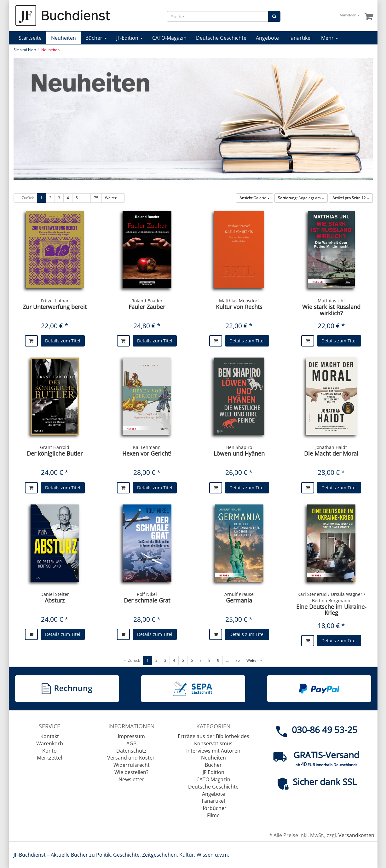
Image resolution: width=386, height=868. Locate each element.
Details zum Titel (63, 341)
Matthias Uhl (331, 301)
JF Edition (213, 772)
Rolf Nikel (147, 594)
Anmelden (350, 15)
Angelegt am (301, 198)
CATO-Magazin (169, 38)
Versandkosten (356, 835)
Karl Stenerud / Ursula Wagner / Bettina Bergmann (331, 597)
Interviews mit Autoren (213, 751)
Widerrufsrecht (132, 765)
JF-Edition (130, 38)
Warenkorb (50, 743)
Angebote (267, 38)
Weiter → (113, 198)
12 (351, 198)
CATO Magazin (213, 779)
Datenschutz (131, 751)
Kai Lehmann (147, 447)
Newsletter (131, 779)
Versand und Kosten (131, 758)
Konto (49, 751)
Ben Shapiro (239, 447)
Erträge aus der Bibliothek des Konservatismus (213, 740)
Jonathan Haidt (331, 447)
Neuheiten (63, 38)
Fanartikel (300, 38)
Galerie (255, 198)
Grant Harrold (55, 447)
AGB (131, 743)
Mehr (330, 38)
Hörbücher (213, 808)
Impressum (131, 736)
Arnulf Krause (239, 594)
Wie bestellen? (131, 772)
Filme (213, 815)
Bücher (96, 38)
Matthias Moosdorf (239, 301)
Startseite (30, 38)
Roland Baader (147, 301)
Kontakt (50, 736)
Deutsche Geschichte (221, 38)
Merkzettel (49, 758)
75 (96, 198)
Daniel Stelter (55, 594)
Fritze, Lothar (55, 301)
